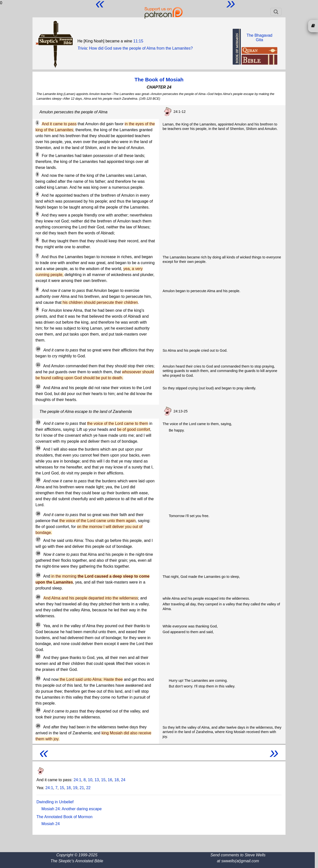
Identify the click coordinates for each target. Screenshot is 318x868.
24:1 (77, 780)
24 (123, 780)
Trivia (82, 48)
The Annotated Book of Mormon (64, 817)
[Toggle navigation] (276, 12)
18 (117, 780)
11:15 (138, 41)
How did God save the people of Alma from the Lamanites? (141, 48)
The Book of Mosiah (159, 79)
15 (103, 780)
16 (110, 780)
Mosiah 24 (51, 824)
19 (75, 788)
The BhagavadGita (259, 38)
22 (88, 788)
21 (82, 788)
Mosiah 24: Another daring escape (72, 809)
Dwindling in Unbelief (55, 802)
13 (97, 780)
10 (90, 780)
